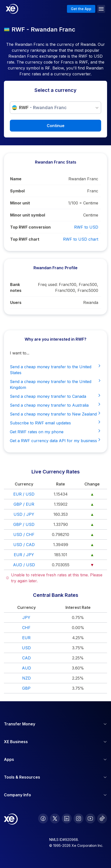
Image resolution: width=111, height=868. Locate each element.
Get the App (81, 9)
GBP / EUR (24, 504)
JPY (26, 618)
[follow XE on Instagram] (79, 818)
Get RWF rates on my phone (55, 432)
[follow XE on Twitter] (55, 818)
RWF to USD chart (81, 239)
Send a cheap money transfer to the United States (55, 369)
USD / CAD (24, 545)
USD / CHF (24, 534)
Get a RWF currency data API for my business (55, 440)
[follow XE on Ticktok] (102, 818)
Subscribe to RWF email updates (55, 423)
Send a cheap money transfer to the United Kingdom (55, 384)
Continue (56, 126)
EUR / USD (24, 494)
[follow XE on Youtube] (90, 818)
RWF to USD (86, 227)
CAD (26, 658)
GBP (26, 688)
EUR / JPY (24, 555)
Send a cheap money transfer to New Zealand (55, 414)
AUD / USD (24, 565)
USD (26, 648)
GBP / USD (24, 524)
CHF (26, 628)
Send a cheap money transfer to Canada (55, 396)
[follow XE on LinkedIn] (67, 818)
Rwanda (91, 302)
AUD (26, 668)
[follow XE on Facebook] (43, 818)
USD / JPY (24, 514)
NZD (26, 678)
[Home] (12, 9)
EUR (26, 638)
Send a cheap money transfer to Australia (55, 405)
